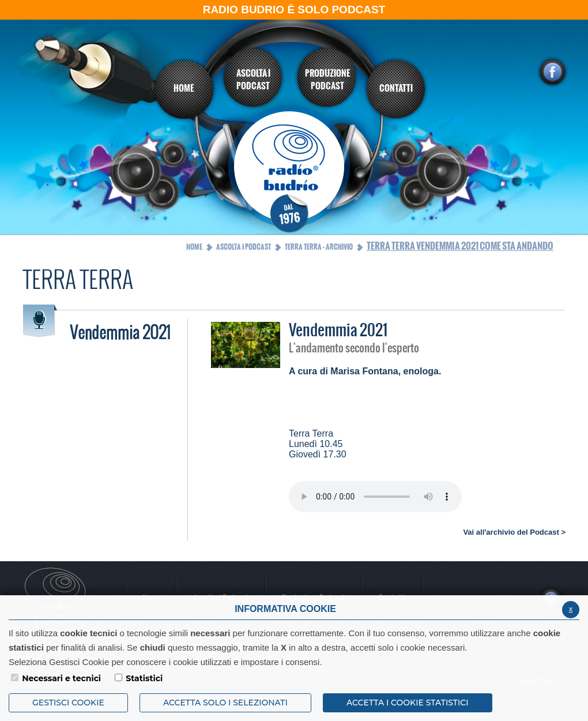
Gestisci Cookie (68, 703)
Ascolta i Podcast (244, 247)
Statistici (144, 678)
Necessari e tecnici (61, 678)
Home (194, 247)
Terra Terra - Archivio (319, 247)
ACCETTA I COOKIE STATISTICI (408, 703)
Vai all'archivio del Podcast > (514, 532)
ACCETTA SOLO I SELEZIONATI (225, 703)
